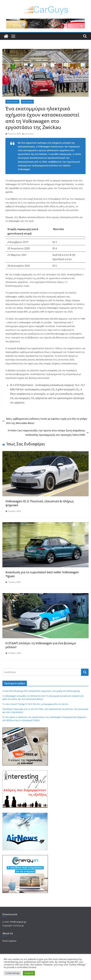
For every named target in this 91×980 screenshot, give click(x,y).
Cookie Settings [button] (13, 973)
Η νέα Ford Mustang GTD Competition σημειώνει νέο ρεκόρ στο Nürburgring (41, 691)
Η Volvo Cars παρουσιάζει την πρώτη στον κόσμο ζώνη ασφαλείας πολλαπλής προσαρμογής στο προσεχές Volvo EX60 (48, 433)
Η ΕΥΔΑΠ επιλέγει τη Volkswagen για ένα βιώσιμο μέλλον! (41, 645)
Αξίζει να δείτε (12, 102)
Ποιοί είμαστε (9, 941)
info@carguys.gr (18, 922)
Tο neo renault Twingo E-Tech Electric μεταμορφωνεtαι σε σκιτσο (35, 704)
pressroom (29, 134)
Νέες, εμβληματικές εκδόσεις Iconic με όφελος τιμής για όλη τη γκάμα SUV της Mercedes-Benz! (45, 421)
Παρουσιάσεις (27, 102)
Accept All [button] (29, 973)
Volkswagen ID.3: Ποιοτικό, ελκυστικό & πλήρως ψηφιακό (40, 503)
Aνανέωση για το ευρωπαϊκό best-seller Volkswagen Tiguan (42, 574)
